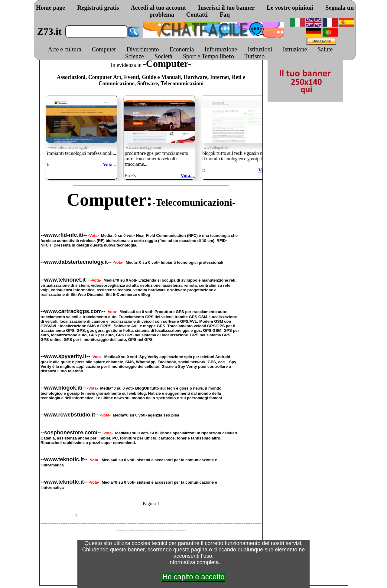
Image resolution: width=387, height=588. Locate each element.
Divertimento (143, 49)
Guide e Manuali (161, 77)
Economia (182, 49)
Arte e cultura (65, 49)
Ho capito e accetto (193, 577)
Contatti (197, 15)
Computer (104, 49)
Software (148, 83)
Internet (220, 77)
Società (163, 56)
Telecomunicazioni (182, 83)
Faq (225, 15)
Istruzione (295, 49)
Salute (325, 49)
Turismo (254, 56)
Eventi (132, 77)
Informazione (221, 49)
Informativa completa (193, 562)
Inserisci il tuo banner (226, 8)
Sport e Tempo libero (208, 56)
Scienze (135, 56)
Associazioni (71, 77)
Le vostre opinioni (290, 8)
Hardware (195, 77)
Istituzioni (260, 49)
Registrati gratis (98, 8)
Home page (50, 8)
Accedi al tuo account (158, 8)
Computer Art (105, 77)
